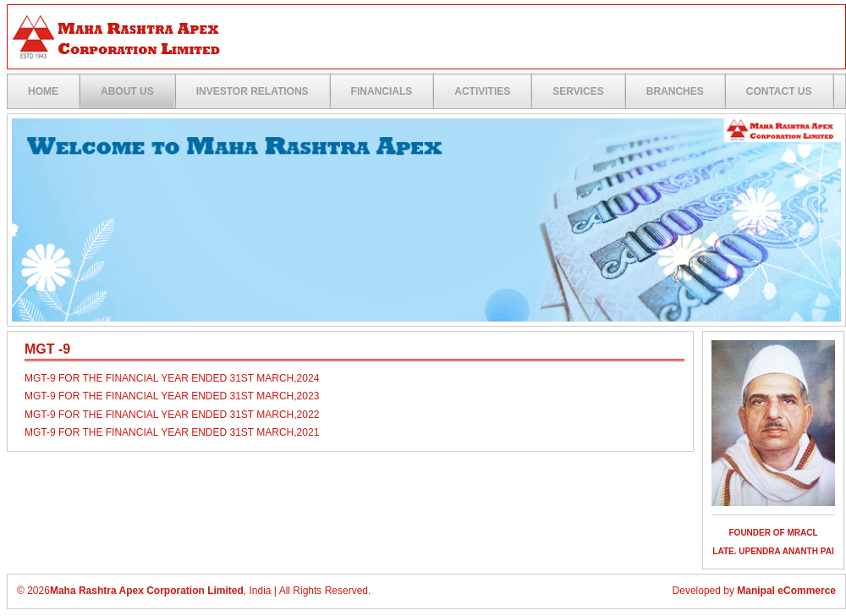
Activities (482, 91)
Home (43, 91)
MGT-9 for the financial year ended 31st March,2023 (172, 396)
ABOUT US (127, 91)
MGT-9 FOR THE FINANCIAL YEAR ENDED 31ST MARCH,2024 (172, 378)
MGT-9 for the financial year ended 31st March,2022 (172, 415)
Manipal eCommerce (786, 591)
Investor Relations (253, 91)
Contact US (779, 91)
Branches (675, 91)
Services (578, 91)
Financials (382, 91)
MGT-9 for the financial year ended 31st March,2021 (172, 432)
